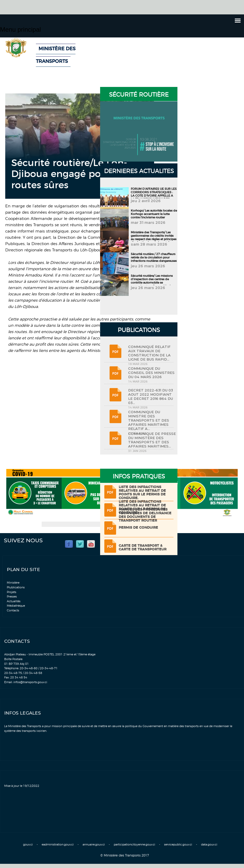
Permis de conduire (138, 528)
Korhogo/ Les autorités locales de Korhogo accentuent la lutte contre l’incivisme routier (154, 214)
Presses (12, 597)
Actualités (14, 601)
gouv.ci (28, 845)
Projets (12, 592)
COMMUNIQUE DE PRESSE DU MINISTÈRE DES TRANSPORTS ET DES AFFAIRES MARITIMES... (152, 440)
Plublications (16, 587)
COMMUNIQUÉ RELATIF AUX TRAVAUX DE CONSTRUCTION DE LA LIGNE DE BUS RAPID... (149, 353)
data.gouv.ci (209, 845)
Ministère (13, 583)
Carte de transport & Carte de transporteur (143, 548)
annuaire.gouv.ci (94, 845)
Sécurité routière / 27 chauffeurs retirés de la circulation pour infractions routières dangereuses (154, 258)
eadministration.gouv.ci (58, 845)
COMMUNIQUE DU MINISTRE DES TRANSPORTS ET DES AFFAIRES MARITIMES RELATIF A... (149, 420)
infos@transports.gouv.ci (30, 682)
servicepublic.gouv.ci (178, 845)
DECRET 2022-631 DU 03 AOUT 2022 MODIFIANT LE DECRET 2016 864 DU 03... (151, 396)
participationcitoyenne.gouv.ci (134, 845)
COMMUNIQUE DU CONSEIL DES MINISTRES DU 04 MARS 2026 (151, 373)
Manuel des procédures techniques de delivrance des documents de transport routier (145, 515)
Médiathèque (16, 606)
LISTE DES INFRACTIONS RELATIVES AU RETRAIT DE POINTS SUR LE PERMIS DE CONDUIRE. (142, 493)
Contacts (13, 610)
